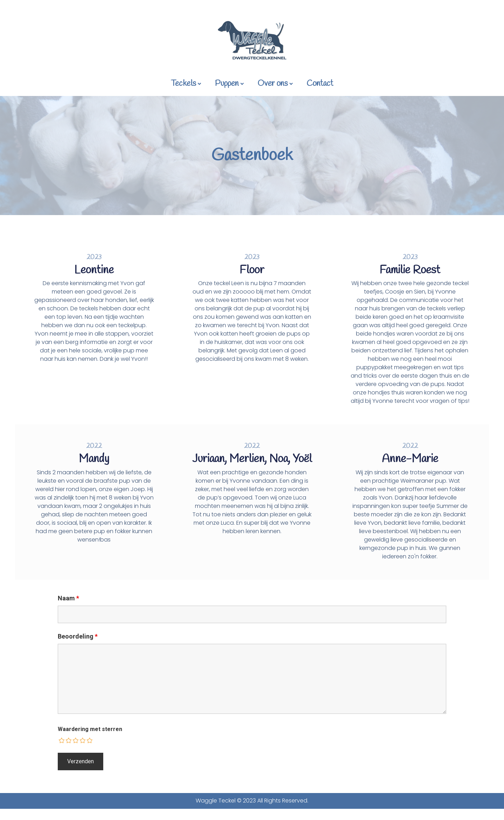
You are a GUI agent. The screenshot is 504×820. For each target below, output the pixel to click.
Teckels (186, 84)
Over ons (275, 84)
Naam (68, 598)
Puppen (229, 84)
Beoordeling (78, 636)
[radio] (62, 740)
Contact (320, 84)
